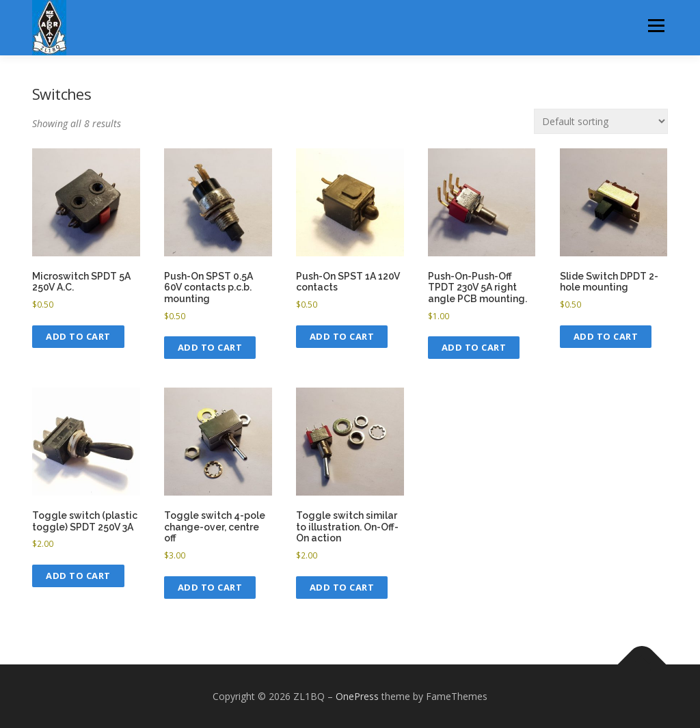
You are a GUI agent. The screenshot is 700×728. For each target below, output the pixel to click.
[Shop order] (601, 121)
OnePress (357, 696)
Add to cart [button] (78, 336)
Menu (656, 26)
